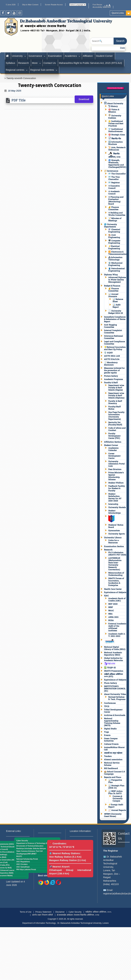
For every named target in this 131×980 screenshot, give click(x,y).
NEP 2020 (113, 604)
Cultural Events (111, 744)
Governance (35, 56)
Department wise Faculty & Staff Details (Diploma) (116, 395)
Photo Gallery (111, 683)
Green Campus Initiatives (111, 740)
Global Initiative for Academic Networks (113, 659)
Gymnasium (114, 530)
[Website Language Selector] (78, 5)
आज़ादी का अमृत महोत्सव (113, 753)
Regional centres (15, 70)
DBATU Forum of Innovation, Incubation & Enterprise (116, 582)
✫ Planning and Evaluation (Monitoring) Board (116, 200)
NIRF (111, 607)
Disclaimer (60, 912)
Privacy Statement (43, 912)
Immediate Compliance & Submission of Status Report (115, 319)
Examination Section (114, 546)
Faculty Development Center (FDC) (114, 436)
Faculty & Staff (111, 382)
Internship (113, 504)
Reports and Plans (113, 777)
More (35, 63)
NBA (110, 614)
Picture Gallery (111, 376)
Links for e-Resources (114, 541)
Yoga (107, 732)
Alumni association (113, 759)
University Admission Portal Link (117, 464)
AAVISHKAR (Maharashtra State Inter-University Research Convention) (115, 564)
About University (114, 103)
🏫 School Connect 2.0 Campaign (114, 773)
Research (24, 63)
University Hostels (117, 507)
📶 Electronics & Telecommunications (118, 253)
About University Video (115, 694)
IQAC (106, 595)
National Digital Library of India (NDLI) (115, 648)
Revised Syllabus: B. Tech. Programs (117, 698)
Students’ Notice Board (116, 526)
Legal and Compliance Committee (114, 343)
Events (107, 735)
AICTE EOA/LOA (112, 359)
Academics (71, 56)
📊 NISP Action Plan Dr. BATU (115, 792)
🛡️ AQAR (108, 353)
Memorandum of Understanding (116, 574)
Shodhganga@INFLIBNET (26, 854)
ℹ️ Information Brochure (116, 143)
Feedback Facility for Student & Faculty (117, 488)
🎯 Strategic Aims (117, 135)
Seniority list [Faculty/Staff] (115, 423)
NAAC (111, 610)
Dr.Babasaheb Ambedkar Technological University (66, 21)
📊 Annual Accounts (113, 295)
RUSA (111, 620)
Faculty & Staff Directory (115, 402)
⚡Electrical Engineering (114, 247)
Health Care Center (113, 589)
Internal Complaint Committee (113, 331)
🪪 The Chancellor (117, 174)
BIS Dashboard (111, 768)
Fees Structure (115, 469)
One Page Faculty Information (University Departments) (116, 416)
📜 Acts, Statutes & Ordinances (117, 148)
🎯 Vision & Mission (114, 111)
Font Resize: (98, 5)
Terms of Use (26, 912)
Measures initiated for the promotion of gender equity (114, 370)
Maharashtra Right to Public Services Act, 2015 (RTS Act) (90, 63)
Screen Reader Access (54, 5)
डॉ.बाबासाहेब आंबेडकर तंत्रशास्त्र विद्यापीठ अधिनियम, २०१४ (78, 915)
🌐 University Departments (111, 225)
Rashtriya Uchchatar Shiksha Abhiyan (31, 849)
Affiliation (88, 56)
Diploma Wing (111, 274)
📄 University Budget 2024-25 (116, 312)
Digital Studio (110, 729)
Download (84, 99)
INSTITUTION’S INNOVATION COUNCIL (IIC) (115, 688)
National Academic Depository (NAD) (113, 654)
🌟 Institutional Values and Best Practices (116, 123)
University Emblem (115, 117)
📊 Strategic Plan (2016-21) (116, 787)
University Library (113, 537)
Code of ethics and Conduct (117, 429)
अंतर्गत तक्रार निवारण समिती (42, 915)
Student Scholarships (114, 512)
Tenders (108, 756)
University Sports (117, 534)
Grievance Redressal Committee (113, 337)
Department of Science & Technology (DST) (33, 843)
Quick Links (118, 13)
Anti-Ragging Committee (110, 326)
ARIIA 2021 (113, 617)
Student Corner (104, 56)
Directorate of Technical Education (30, 846)
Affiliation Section (113, 442)
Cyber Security (22, 841)
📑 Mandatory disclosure (111, 364)
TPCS (107, 706)
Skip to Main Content (30, 5)
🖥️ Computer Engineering (114, 242)
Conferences (110, 703)
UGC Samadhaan (23, 867)
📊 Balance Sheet (118, 300)
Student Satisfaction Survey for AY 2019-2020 (115, 497)
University (17, 56)
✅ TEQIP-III (110, 667)
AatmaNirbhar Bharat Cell (114, 748)
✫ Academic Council (114, 192)
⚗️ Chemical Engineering (114, 230)
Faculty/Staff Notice (115, 408)
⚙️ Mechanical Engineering (115, 264)
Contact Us (50, 63)
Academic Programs (113, 379)
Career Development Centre (114, 456)
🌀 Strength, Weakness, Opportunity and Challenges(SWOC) (117, 164)
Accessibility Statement (102, 7)
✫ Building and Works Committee (117, 214)
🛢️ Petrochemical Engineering (117, 270)
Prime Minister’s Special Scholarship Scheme (116, 476)
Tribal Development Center (113, 711)
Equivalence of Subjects (115, 592)
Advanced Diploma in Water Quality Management (117, 280)
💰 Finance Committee (114, 208)
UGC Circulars (22, 864)
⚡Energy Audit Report (116, 806)
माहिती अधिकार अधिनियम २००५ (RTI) (113, 675)
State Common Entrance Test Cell (29, 851)
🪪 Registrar (114, 182)
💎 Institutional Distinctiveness (116, 130)
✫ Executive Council (114, 187)
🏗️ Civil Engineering (114, 236)
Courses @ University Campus (118, 798)
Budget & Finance (112, 286)
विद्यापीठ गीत (115, 138)
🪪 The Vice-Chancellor (114, 178)
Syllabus (10, 63)
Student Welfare (116, 483)
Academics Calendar (113, 449)
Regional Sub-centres (42, 70)
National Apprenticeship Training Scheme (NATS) (112, 722)
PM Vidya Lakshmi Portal (26, 870)
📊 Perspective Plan (115, 781)
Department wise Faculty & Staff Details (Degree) (116, 387)
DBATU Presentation (114, 671)
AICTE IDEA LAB (112, 356)
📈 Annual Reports (117, 810)
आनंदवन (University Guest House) (113, 815)
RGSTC (19, 856)
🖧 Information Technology (115, 258)
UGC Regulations (23, 862)
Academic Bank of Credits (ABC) (117, 599)
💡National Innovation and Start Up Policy (115, 348)
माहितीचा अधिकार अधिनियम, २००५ (98, 912)
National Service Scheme (112, 764)
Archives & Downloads (115, 715)
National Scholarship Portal (27, 859)
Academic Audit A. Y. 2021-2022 (117, 635)
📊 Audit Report (117, 306)
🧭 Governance (111, 171)
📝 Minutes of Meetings (115, 219)
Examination (55, 56)
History (113, 106)
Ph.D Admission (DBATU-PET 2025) (117, 553)
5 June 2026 (11, 5)
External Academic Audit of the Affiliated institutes (117, 627)
